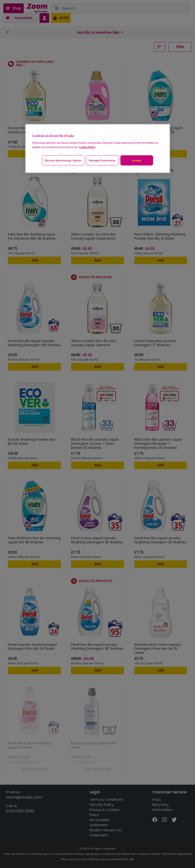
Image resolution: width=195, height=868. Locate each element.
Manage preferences (102, 160)
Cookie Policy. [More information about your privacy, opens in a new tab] (87, 147)
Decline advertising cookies (63, 160)
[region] (98, 149)
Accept (136, 160)
